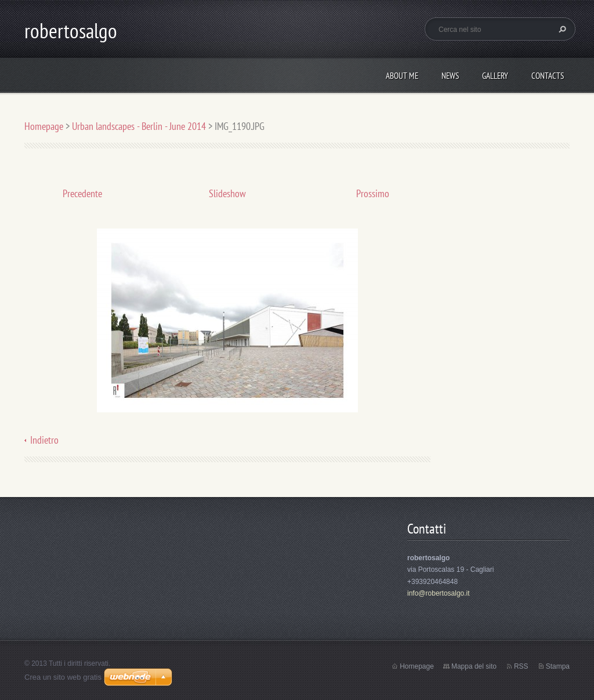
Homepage (44, 126)
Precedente (82, 193)
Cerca (561, 29)
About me (402, 76)
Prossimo (373, 193)
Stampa (558, 666)
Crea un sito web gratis (63, 677)
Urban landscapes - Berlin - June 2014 (139, 126)
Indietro (44, 440)
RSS (521, 666)
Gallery (495, 76)
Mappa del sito (474, 666)
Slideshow (227, 193)
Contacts (548, 76)
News (450, 76)
